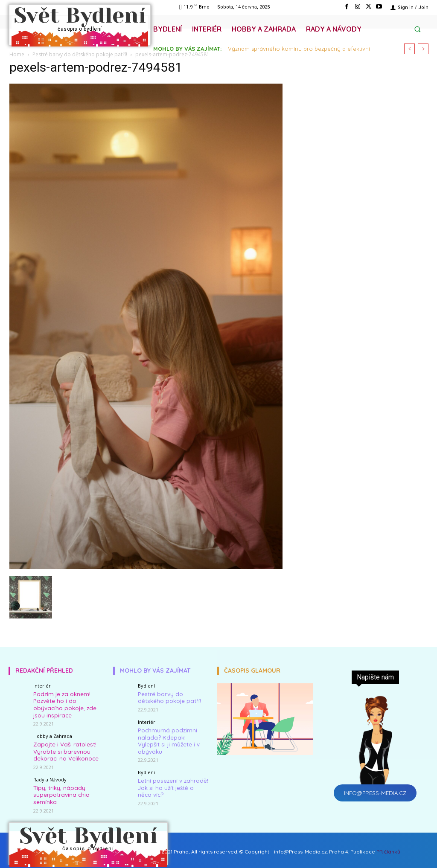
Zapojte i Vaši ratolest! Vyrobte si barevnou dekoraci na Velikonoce (65, 749)
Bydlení (146, 686)
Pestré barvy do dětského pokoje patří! (80, 54)
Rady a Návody (50, 777)
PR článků (388, 848)
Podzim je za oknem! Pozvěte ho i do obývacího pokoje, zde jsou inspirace (64, 704)
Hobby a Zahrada (53, 734)
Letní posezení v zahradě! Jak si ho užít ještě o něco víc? (172, 778)
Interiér (42, 686)
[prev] (409, 49)
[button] (418, 29)
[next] (423, 49)
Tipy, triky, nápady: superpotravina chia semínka (60, 791)
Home (17, 54)
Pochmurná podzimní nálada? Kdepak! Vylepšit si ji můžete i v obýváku (172, 736)
